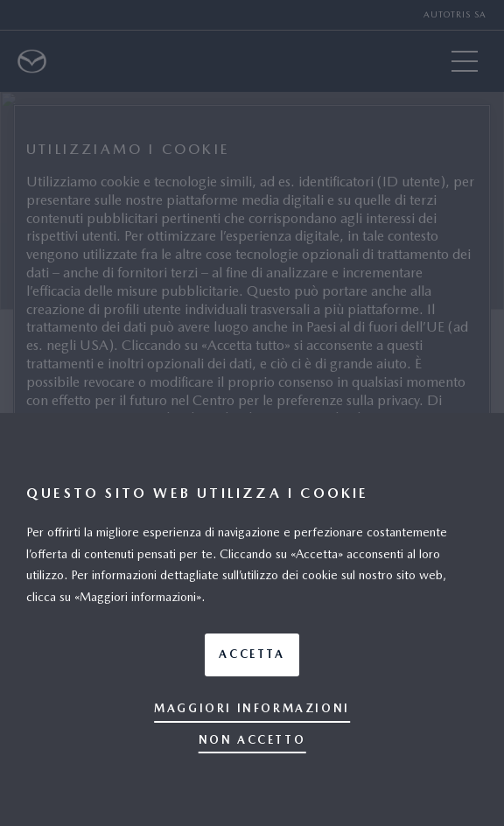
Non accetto (252, 740)
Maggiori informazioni (252, 708)
